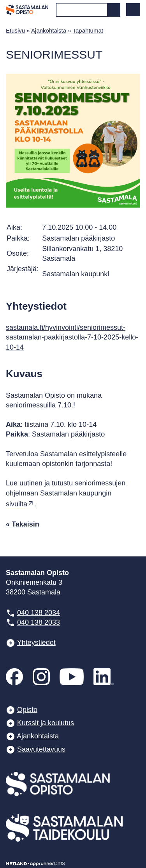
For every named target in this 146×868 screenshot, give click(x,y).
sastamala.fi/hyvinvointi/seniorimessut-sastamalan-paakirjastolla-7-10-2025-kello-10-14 (72, 337)
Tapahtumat (88, 30)
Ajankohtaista (49, 30)
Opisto (27, 710)
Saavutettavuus (41, 749)
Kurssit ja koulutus (46, 723)
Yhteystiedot (36, 643)
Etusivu (15, 30)
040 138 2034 (39, 613)
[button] (133, 10)
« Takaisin (23, 524)
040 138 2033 (39, 622)
